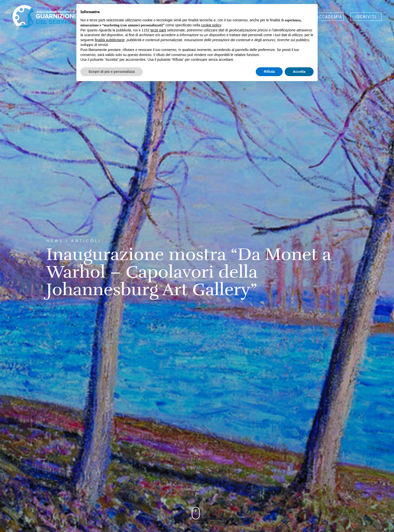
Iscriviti (366, 17)
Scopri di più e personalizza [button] (112, 72)
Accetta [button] (299, 72)
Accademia (329, 17)
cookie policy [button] (211, 25)
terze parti (158, 30)
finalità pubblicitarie (110, 40)
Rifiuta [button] (269, 72)
